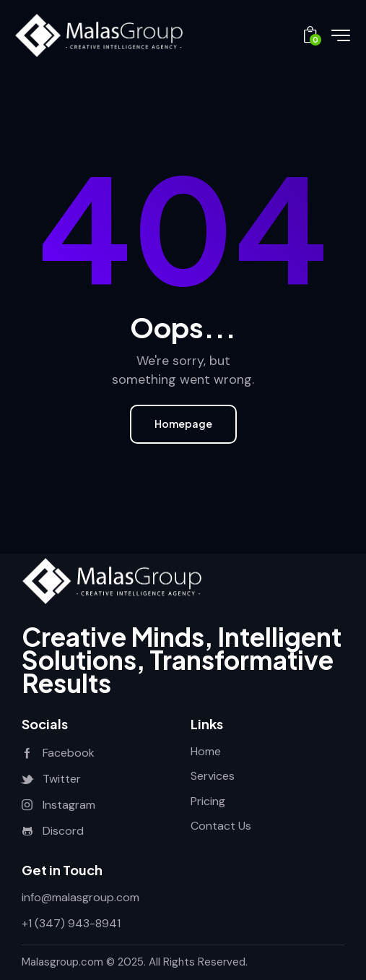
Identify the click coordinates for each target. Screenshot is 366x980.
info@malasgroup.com (80, 897)
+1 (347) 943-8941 (71, 923)
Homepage (183, 424)
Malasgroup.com (62, 962)
